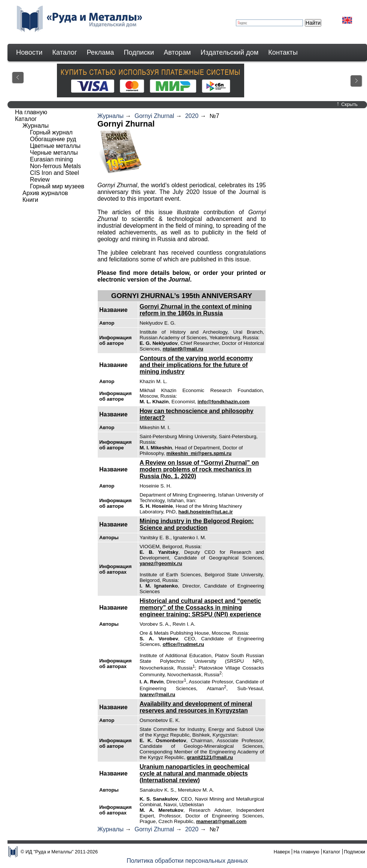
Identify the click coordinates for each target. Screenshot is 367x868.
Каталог (64, 52)
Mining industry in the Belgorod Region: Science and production (197, 524)
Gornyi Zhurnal (154, 116)
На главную (31, 112)
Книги (30, 200)
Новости (29, 52)
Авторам (177, 52)
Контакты (283, 52)
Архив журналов (45, 193)
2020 (192, 116)
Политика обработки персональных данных (187, 861)
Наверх (282, 852)
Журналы (110, 116)
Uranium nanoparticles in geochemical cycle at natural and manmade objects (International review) (195, 773)
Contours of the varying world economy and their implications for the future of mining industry (196, 365)
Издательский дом (230, 52)
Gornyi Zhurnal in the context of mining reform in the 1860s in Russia (196, 310)
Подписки (139, 52)
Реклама (101, 52)
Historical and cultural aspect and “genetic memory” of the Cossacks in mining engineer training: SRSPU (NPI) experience (201, 608)
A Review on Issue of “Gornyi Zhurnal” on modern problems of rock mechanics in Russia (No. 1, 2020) (199, 469)
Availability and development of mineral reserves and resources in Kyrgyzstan (196, 707)
